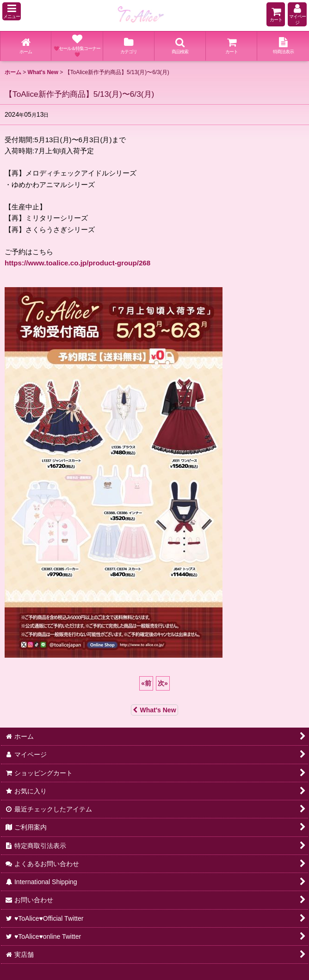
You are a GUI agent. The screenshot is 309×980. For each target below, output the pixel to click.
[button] (12, 11)
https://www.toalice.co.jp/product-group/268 (77, 263)
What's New (154, 710)
